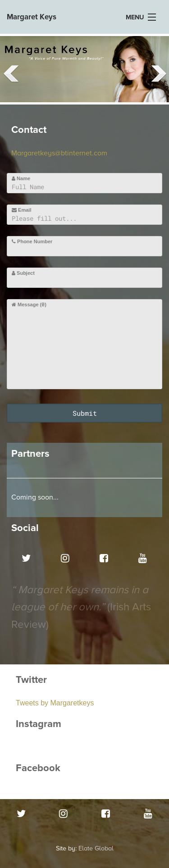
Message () (29, 304)
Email (21, 210)
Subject (23, 273)
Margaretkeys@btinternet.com (59, 153)
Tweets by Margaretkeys (55, 703)
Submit (85, 413)
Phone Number (32, 241)
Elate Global (96, 848)
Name (21, 178)
